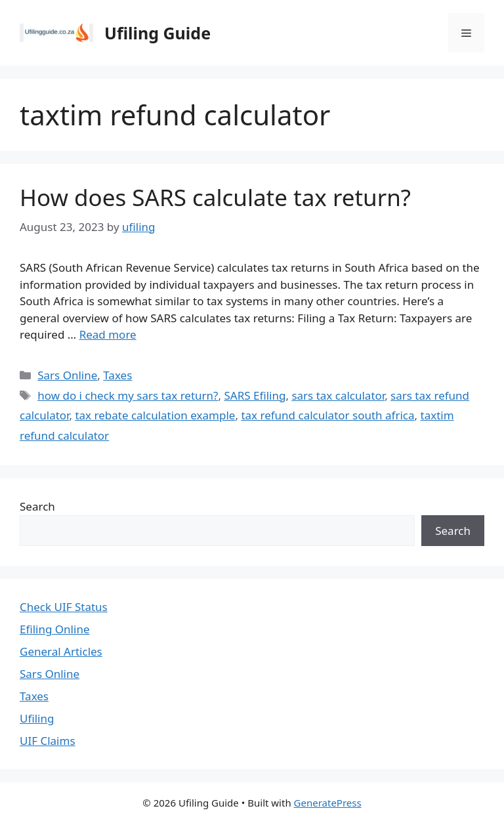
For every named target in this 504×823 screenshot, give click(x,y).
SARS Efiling (255, 395)
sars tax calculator (338, 395)
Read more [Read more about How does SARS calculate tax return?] (108, 334)
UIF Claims (48, 741)
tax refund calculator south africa (327, 415)
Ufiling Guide (157, 33)
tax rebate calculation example (155, 415)
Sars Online (67, 375)
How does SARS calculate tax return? (215, 197)
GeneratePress (328, 803)
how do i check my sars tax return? (128, 395)
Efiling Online (55, 629)
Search (37, 506)
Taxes (117, 375)
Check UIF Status (64, 607)
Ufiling (37, 718)
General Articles (61, 651)
